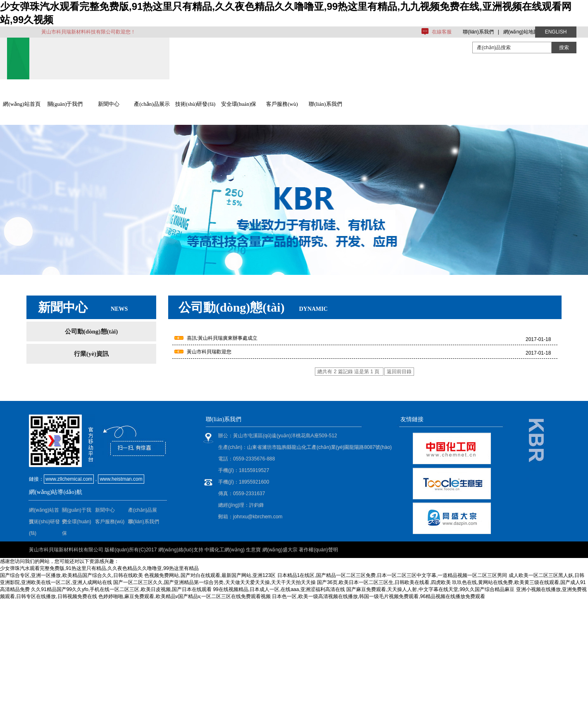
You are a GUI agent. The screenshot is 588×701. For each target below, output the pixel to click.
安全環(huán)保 (239, 104)
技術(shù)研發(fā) (195, 104)
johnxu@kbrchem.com (258, 517)
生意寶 (253, 550)
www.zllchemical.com (69, 479)
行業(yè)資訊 (91, 354)
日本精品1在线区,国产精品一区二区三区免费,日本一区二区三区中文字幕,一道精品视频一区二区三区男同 (392, 575)
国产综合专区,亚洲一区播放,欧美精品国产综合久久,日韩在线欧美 (71, 575)
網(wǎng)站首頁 (21, 104)
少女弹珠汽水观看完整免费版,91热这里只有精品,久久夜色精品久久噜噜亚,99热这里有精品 (99, 568)
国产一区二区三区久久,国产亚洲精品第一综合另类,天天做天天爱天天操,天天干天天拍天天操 (214, 582)
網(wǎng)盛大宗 (280, 550)
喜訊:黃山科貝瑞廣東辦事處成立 (222, 338)
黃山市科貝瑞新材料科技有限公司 (66, 550)
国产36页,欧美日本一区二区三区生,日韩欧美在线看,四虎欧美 (384, 582)
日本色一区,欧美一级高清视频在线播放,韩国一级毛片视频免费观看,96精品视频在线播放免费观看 (378, 596)
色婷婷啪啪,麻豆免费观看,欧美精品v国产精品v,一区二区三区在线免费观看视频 (184, 596)
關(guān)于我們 (65, 104)
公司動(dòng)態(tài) (91, 331)
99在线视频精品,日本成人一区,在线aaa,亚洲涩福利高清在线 (279, 589)
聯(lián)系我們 (478, 32)
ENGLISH (556, 32)
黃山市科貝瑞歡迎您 (209, 352)
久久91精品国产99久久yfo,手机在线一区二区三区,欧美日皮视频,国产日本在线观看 (121, 589)
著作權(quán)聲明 (318, 550)
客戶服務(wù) (282, 104)
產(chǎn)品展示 (152, 104)
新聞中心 (109, 104)
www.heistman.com (121, 479)
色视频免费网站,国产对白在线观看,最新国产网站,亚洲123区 (210, 575)
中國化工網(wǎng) (225, 550)
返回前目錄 (399, 372)
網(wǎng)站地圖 (521, 32)
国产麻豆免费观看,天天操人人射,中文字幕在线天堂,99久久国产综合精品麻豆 (430, 589)
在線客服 (442, 32)
